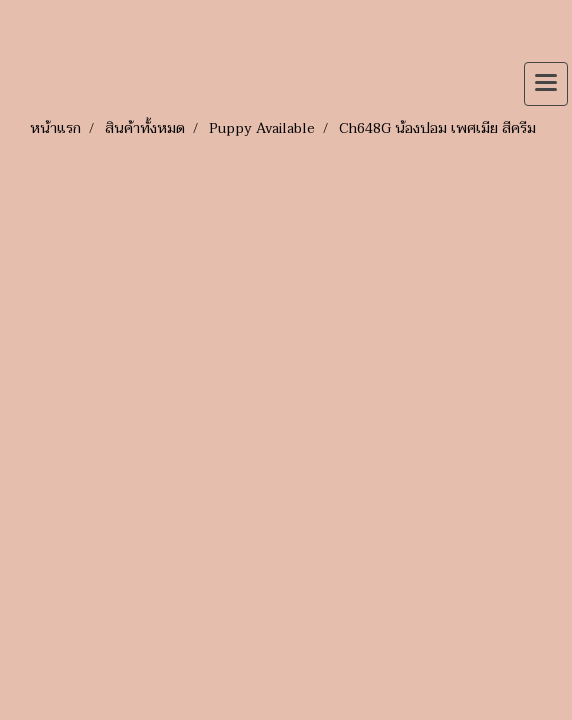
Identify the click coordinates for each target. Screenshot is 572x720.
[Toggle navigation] (546, 84)
